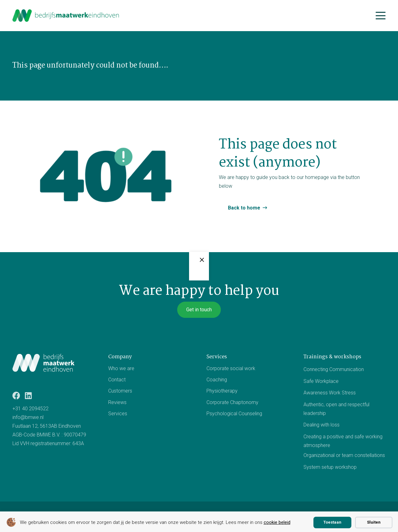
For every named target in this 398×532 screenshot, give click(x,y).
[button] (381, 16)
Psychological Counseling (234, 414)
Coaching (217, 380)
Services (118, 414)
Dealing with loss (322, 425)
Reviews (117, 402)
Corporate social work (231, 368)
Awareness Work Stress (330, 393)
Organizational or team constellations (344, 455)
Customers (120, 391)
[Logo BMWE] (44, 363)
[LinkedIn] (28, 395)
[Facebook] (16, 395)
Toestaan (332, 522)
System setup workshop (330, 467)
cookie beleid (277, 522)
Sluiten (374, 522)
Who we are (121, 368)
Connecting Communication (334, 369)
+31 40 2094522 (30, 409)
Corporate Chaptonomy (232, 402)
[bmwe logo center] (66, 16)
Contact (117, 380)
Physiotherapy (222, 391)
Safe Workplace (321, 381)
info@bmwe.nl (28, 417)
